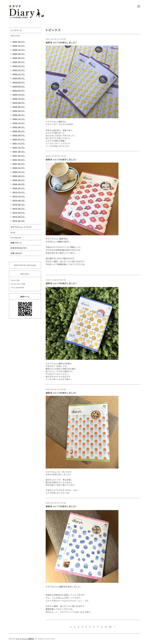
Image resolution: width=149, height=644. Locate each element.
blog (13, 232)
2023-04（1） (19, 111)
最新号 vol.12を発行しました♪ (61, 506)
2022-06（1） (19, 131)
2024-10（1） (19, 74)
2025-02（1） (19, 66)
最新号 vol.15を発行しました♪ (61, 160)
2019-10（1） (19, 196)
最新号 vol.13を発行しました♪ (61, 393)
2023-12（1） (19, 95)
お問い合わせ (16, 253)
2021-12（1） (19, 144)
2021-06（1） (19, 156)
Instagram (16, 238)
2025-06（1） (19, 58)
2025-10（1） (19, 50)
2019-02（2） (19, 221)
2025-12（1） (19, 46)
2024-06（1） (19, 82)
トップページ (16, 30)
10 (110, 626)
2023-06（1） (19, 107)
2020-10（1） (19, 172)
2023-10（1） (19, 99)
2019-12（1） (19, 192)
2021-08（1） (19, 152)
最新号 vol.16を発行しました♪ (61, 43)
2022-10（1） (19, 123)
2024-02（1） (19, 91)
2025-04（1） (19, 62)
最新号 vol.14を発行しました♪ (61, 283)
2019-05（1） (19, 209)
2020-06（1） (19, 180)
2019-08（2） (19, 201)
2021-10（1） (19, 148)
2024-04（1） (19, 87)
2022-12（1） (19, 119)
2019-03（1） (19, 217)
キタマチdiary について (21, 227)
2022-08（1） (19, 127)
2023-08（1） (19, 103)
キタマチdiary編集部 (25, 639)
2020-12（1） (19, 168)
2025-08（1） (19, 54)
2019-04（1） (19, 213)
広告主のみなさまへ (19, 248)
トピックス (15, 36)
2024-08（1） (19, 78)
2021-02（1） (19, 164)
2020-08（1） (19, 176)
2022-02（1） (19, 139)
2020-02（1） (19, 188)
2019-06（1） (19, 205)
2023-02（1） (19, 115)
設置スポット (16, 243)
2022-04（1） (19, 135)
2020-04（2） (19, 184)
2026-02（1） (19, 42)
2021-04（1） (19, 160)
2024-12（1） (19, 70)
